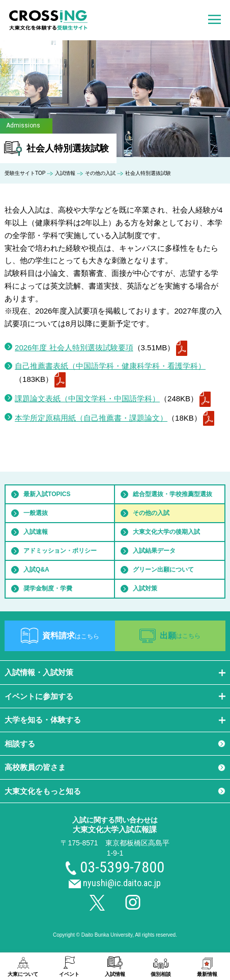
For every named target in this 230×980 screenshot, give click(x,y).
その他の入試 (100, 173)
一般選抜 (36, 513)
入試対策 (145, 588)
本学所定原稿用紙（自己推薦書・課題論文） (91, 418)
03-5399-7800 (122, 867)
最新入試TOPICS (47, 494)
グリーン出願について (163, 570)
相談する (20, 744)
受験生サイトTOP (25, 173)
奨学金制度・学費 (48, 588)
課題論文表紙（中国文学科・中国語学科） (87, 398)
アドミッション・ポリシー (60, 551)
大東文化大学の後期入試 (166, 532)
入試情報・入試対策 (39, 672)
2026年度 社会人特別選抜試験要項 (74, 347)
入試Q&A (36, 570)
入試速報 (36, 532)
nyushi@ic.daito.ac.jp (122, 883)
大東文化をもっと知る (43, 791)
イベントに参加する (39, 696)
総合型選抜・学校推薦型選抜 (172, 494)
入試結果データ (154, 551)
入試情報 (65, 173)
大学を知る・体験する (43, 720)
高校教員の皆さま (35, 767)
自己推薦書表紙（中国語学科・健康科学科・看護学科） (110, 366)
